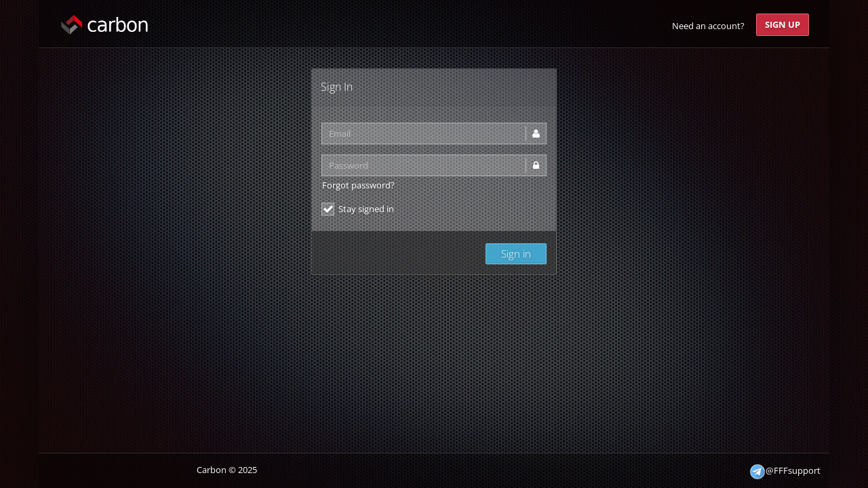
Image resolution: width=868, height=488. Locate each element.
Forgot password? (358, 185)
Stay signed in (358, 209)
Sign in (516, 253)
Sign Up (783, 24)
